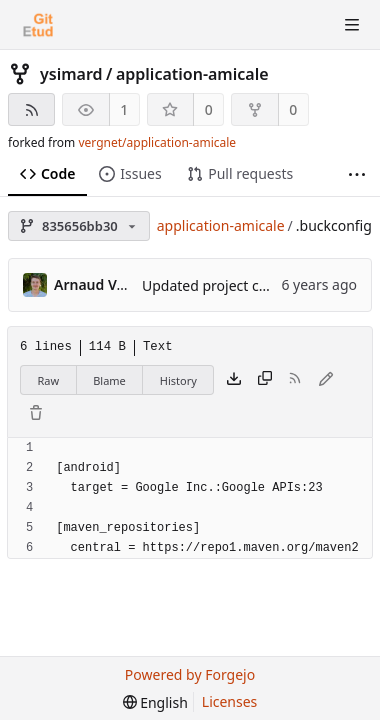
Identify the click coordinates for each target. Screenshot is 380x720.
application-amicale (192, 74)
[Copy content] (265, 380)
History (178, 380)
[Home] (38, 25)
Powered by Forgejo (190, 674)
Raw (49, 380)
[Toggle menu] (352, 25)
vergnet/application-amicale (157, 142)
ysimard (71, 74)
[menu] (155, 702)
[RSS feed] (31, 109)
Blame (109, 380)
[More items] (357, 174)
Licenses (230, 701)
